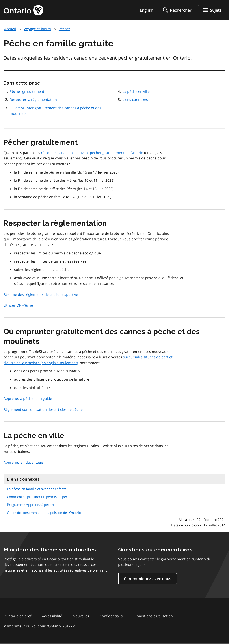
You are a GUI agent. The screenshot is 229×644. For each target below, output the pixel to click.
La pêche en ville (136, 91)
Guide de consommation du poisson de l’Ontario (44, 513)
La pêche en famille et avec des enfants (37, 489)
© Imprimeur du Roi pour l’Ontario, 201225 (40, 626)
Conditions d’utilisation (154, 616)
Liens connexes (135, 100)
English (146, 10)
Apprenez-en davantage (23, 462)
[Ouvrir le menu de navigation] (212, 10)
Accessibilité (52, 616)
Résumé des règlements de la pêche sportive (41, 294)
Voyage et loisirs (37, 29)
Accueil (10, 29)
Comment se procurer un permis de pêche (39, 497)
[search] (177, 10)
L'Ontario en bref (17, 616)
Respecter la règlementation (33, 100)
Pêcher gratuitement (27, 91)
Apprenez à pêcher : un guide (28, 398)
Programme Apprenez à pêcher (31, 505)
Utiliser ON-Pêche (18, 305)
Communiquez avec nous (148, 579)
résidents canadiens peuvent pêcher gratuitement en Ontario (92, 153)
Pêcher (64, 29)
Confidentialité (112, 616)
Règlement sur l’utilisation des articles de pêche (43, 409)
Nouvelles (81, 616)
